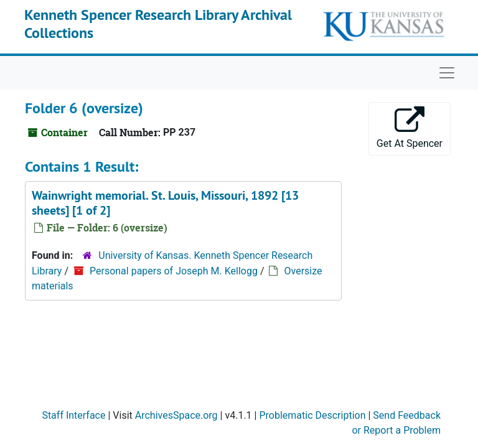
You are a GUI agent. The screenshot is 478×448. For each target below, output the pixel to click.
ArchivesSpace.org (176, 415)
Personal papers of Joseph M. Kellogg (174, 271)
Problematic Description (312, 415)
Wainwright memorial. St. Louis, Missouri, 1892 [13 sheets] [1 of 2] (165, 203)
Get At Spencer (410, 128)
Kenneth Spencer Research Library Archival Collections (158, 24)
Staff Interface (73, 415)
